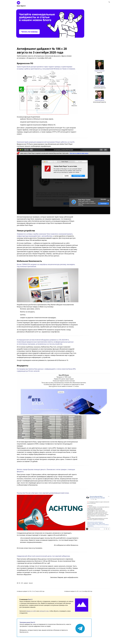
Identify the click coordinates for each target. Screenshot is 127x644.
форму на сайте (31, 611)
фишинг (31, 583)
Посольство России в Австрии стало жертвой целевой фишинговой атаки (43, 493)
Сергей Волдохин (100, 100)
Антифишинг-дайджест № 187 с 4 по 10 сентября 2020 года (78, 591)
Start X (30, 599)
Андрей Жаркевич (100, 71)
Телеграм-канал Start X (27, 622)
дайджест (26, 583)
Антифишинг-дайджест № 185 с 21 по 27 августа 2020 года (31, 591)
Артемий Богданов (100, 86)
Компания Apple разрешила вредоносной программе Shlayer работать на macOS (46, 142)
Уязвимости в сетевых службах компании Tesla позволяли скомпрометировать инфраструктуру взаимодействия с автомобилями (45, 235)
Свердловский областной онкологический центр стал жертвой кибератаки (43, 556)
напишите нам (44, 611)
